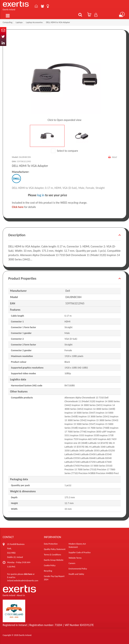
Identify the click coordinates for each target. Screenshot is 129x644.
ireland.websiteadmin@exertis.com (23, 581)
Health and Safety (76, 574)
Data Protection (51, 544)
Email (3, 30)
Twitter (3, 36)
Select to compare (64, 151)
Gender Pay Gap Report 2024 (54, 578)
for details (24, 207)
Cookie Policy (50, 565)
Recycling (48, 571)
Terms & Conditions (53, 555)
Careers (72, 563)
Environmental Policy (78, 569)
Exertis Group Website (54, 560)
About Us (43, 6)
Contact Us (37, 6)
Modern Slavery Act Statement (77, 545)
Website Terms (75, 558)
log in (41, 195)
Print (114, 157)
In (3, 43)
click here (28, 574)
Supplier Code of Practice (80, 552)
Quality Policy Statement (55, 549)
